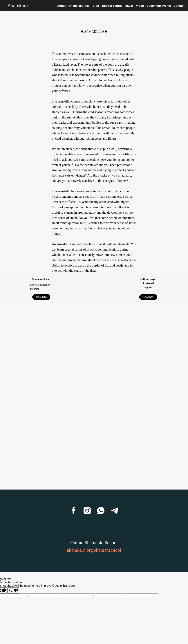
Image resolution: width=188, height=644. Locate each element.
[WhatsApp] (101, 511)
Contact (179, 6)
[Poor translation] (13, 590)
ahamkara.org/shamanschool (94, 550)
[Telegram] (114, 511)
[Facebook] (74, 511)
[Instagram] (87, 511)
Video (140, 6)
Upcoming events (159, 6)
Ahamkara (18, 6)
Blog (96, 6)
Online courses (79, 6)
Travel (129, 6)
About (61, 6)
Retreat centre (112, 6)
